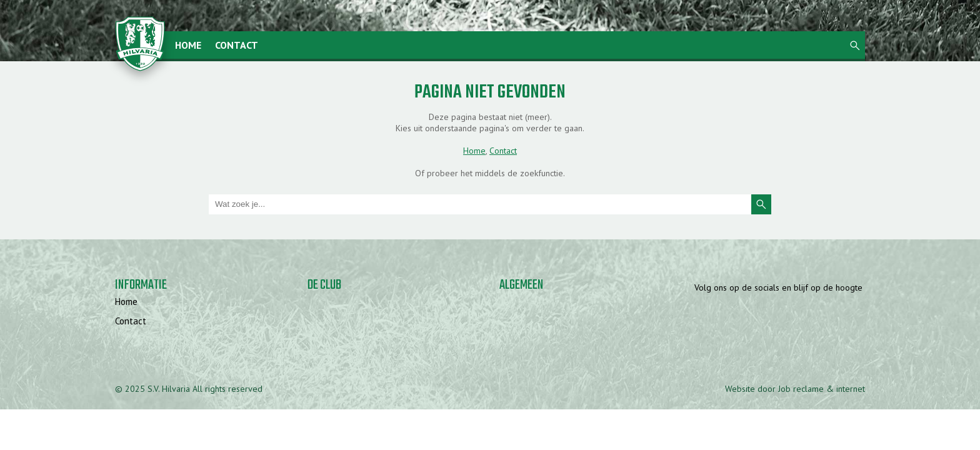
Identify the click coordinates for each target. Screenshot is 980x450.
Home (188, 45)
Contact (237, 45)
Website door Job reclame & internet (795, 389)
